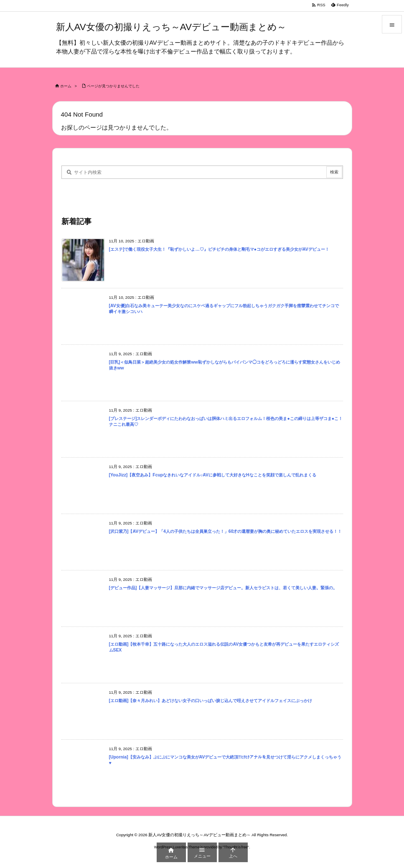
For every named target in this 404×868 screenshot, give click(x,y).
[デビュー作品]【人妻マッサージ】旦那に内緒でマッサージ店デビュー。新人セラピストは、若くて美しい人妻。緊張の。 (223, 588)
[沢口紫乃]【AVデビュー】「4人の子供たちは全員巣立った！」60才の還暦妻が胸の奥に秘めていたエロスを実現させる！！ (226, 531)
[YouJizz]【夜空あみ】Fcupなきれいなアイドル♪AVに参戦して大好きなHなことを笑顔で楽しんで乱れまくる (213, 475)
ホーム (66, 86)
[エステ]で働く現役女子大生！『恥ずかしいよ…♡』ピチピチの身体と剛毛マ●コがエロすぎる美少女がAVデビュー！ (219, 249)
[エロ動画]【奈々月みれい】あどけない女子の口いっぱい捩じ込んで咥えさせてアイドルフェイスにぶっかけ (211, 701)
